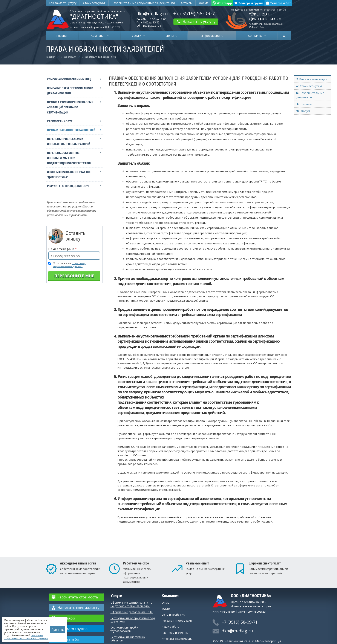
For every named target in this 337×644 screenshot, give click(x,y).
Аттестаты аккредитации (177, 639)
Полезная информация (177, 621)
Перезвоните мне (74, 276)
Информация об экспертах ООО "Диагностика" (69, 175)
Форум (203, 3)
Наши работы (171, 627)
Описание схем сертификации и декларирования (70, 91)
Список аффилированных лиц (69, 79)
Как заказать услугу (63, 3)
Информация (211, 36)
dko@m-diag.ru (152, 14)
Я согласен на (69, 265)
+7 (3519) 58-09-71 (196, 13)
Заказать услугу (196, 21)
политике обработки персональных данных (26, 637)
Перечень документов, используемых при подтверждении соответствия (69, 158)
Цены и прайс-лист (174, 615)
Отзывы (187, 3)
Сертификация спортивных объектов (128, 639)
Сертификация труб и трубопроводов (124, 629)
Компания (99, 36)
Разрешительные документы (143, 3)
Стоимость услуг (94, 3)
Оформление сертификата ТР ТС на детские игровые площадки (131, 604)
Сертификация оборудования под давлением (133, 620)
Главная (62, 36)
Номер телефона (62, 249)
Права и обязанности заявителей (71, 130)
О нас (165, 603)
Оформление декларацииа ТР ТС (132, 612)
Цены (171, 36)
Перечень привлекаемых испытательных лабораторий (69, 141)
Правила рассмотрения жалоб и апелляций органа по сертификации (70, 107)
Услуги (137, 36)
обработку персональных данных (69, 265)
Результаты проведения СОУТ (68, 186)
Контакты (256, 36)
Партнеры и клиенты (175, 633)
